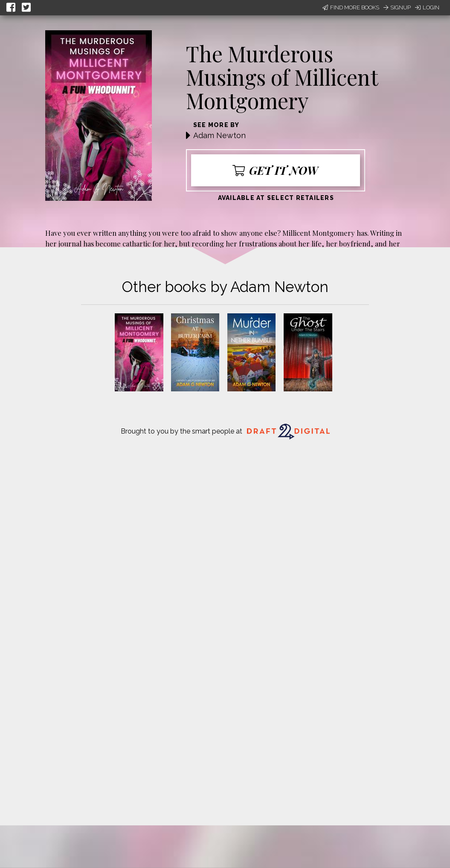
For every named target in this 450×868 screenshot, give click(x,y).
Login (427, 7)
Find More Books (351, 7)
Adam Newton (219, 135)
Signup (397, 7)
